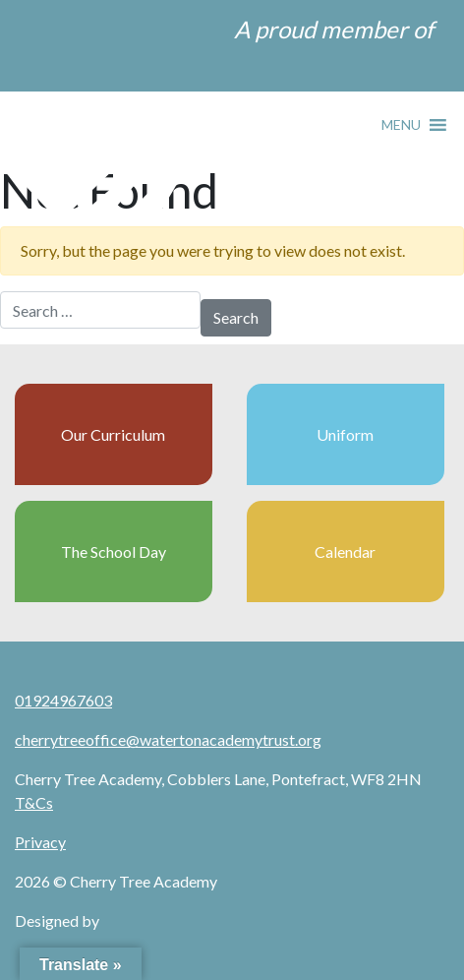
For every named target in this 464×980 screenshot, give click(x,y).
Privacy (40, 842)
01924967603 (63, 700)
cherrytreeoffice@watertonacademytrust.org (168, 739)
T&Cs (34, 802)
